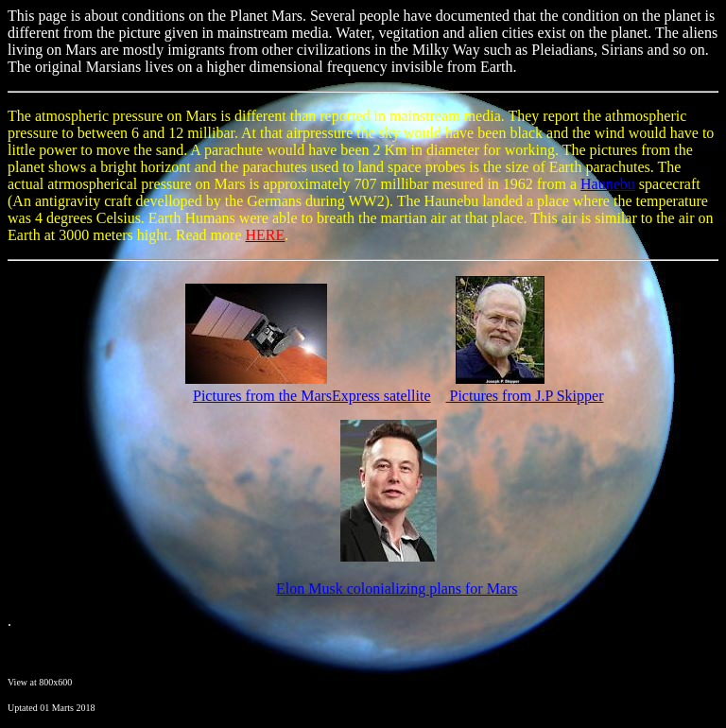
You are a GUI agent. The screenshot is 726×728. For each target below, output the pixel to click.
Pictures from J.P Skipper (527, 396)
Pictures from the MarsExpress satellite (312, 396)
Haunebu (608, 184)
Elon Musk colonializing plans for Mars (397, 589)
